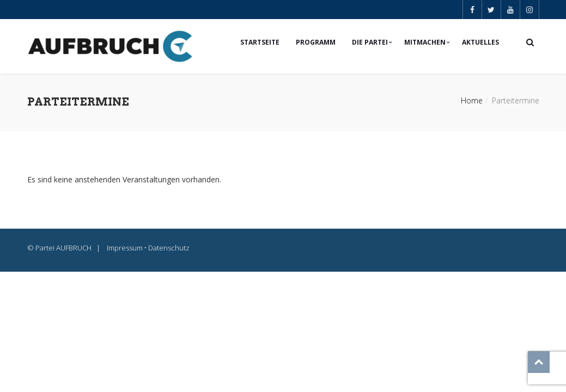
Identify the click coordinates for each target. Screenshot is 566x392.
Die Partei (370, 42)
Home (472, 100)
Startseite (260, 42)
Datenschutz (169, 248)
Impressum (125, 248)
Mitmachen (425, 42)
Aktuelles (480, 42)
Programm (316, 42)
